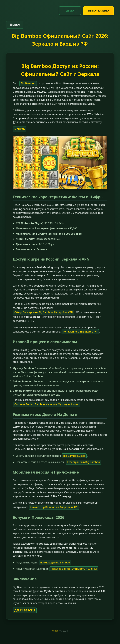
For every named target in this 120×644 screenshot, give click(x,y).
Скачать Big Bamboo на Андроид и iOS (54, 507)
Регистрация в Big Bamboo (84, 462)
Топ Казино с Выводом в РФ (80, 332)
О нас (55, 631)
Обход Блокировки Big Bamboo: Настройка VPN (44, 312)
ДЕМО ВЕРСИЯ (25, 610)
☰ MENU (15, 25)
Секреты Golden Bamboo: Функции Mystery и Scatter (47, 404)
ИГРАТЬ (20, 129)
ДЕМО (70, 11)
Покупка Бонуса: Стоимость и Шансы (74, 569)
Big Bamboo (28, 83)
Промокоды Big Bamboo (55, 563)
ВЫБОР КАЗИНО (99, 11)
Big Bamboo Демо (74, 456)
